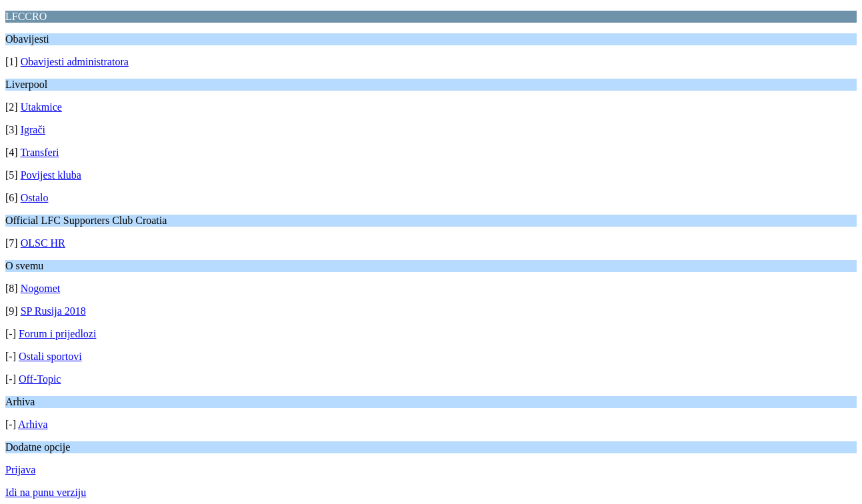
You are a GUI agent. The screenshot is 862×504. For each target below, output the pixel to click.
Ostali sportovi (50, 356)
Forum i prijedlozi (57, 334)
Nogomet (41, 288)
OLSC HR (43, 243)
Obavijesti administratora (75, 62)
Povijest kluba (51, 175)
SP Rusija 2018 (53, 311)
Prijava (20, 470)
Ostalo (35, 198)
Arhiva (33, 424)
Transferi (39, 152)
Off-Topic (40, 379)
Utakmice (41, 107)
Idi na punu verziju (46, 492)
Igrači (33, 130)
